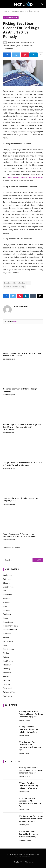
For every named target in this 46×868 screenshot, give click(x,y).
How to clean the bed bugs (14, 287)
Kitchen (6, 638)
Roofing (6, 677)
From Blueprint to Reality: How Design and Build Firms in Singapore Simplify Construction (22, 427)
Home (5, 618)
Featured (7, 599)
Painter (6, 657)
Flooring (6, 602)
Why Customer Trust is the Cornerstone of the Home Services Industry (31, 819)
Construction (8, 587)
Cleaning (7, 583)
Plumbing (7, 665)
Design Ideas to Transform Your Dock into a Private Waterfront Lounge (22, 464)
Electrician (7, 595)
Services (6, 684)
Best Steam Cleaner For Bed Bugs (17, 283)
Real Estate (8, 673)
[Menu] (4, 4)
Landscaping (8, 641)
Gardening (7, 614)
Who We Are (30, 862)
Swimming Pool (9, 692)
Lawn (5, 645)
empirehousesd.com (23, 857)
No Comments (28, 46)
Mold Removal (9, 649)
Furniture (7, 610)
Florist (6, 606)
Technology (8, 696)
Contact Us (18, 862)
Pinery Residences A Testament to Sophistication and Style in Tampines (20, 535)
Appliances (7, 575)
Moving (6, 653)
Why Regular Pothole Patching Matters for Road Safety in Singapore (31, 714)
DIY (4, 591)
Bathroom (7, 579)
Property (7, 669)
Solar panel (8, 688)
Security (6, 680)
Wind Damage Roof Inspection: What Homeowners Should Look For (31, 746)
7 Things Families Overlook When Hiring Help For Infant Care (29, 729)
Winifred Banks (15, 42)
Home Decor (8, 622)
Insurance (7, 634)
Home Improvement (11, 18)
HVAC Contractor (10, 630)
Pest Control (8, 661)
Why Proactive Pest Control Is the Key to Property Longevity (28, 834)
